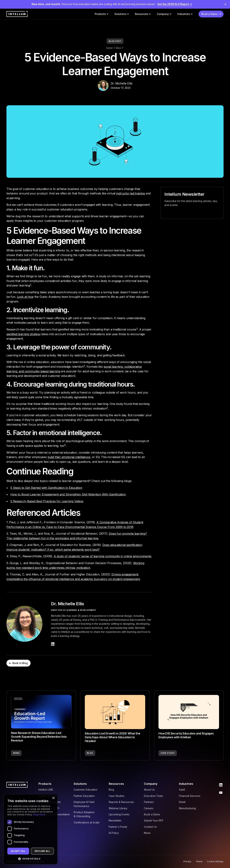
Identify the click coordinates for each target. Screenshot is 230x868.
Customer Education (86, 790)
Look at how (25, 297)
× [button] (53, 798)
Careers (149, 808)
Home (109, 48)
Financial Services (190, 796)
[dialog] (31, 829)
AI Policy (114, 833)
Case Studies (117, 796)
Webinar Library (118, 808)
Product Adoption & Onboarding (84, 814)
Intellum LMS (46, 790)
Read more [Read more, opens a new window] (39, 815)
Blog (118, 48)
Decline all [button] (42, 851)
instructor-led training (131, 193)
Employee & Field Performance (84, 804)
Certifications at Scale (87, 822)
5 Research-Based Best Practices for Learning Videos (47, 501)
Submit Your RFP (154, 820)
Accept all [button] (18, 851)
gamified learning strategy (23, 334)
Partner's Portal (118, 827)
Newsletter (115, 820)
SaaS (182, 790)
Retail (182, 802)
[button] (102, 14)
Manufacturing (187, 808)
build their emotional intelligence (69, 457)
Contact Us (150, 827)
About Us (149, 790)
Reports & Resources (121, 802)
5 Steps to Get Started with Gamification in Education (46, 488)
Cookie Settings (215, 861)
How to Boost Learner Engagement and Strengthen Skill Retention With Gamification (68, 494)
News (147, 833)
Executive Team (153, 796)
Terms (199, 861)
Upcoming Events (119, 814)
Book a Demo (152, 814)
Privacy (187, 861)
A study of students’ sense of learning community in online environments (103, 556)
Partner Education (84, 796)
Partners (149, 802)
